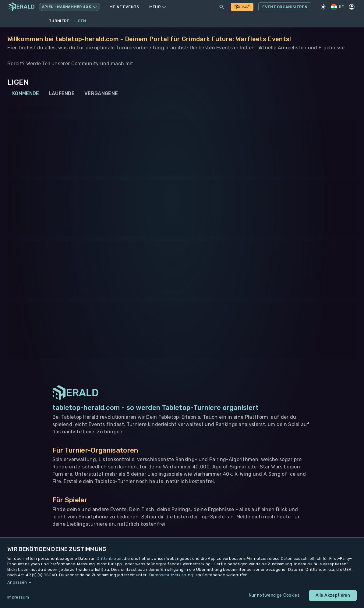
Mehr (158, 7)
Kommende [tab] (26, 94)
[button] (182, 582)
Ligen (80, 21)
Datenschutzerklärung (171, 575)
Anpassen (17, 582)
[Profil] (352, 7)
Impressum (18, 597)
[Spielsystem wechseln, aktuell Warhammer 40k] (69, 7)
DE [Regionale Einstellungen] (338, 7)
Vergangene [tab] (101, 94)
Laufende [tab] (62, 94)
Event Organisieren (285, 7)
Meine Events (124, 7)
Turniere (59, 21)
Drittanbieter (109, 558)
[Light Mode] (323, 7)
